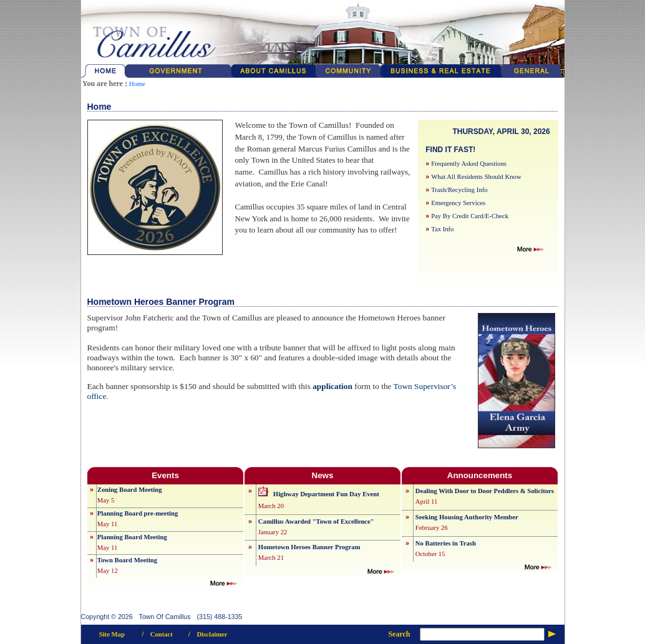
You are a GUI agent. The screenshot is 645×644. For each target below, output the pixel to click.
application (332, 386)
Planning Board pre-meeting (138, 513)
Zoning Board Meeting (130, 490)
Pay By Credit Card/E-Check (470, 216)
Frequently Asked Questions (469, 164)
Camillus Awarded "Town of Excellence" (316, 521)
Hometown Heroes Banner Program (309, 547)
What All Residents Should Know (476, 177)
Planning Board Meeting (132, 537)
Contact (162, 634)
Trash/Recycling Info (459, 190)
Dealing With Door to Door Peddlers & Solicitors (485, 491)
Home (137, 84)
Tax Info (442, 229)
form (362, 386)
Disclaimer (212, 634)
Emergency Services (458, 203)
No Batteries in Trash (446, 543)
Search (399, 634)
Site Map (112, 634)
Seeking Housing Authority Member (467, 517)
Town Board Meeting (127, 560)
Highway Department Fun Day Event (326, 494)
